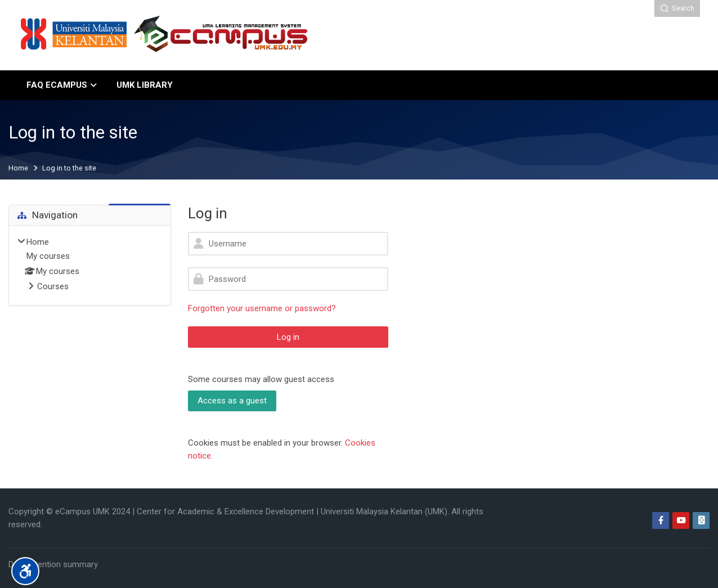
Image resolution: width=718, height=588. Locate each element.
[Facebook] (661, 520)
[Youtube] (681, 520)
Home (18, 169)
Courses (53, 286)
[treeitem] (90, 265)
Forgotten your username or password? (262, 308)
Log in (288, 337)
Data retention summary (53, 564)
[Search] (677, 8)
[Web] (701, 520)
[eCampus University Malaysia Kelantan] (165, 35)
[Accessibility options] (25, 571)
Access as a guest (232, 401)
